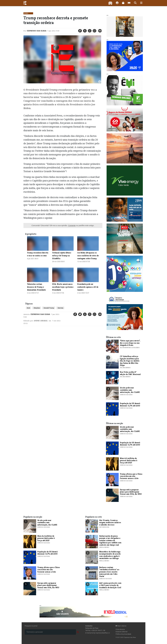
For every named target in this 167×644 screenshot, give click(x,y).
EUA (28, 308)
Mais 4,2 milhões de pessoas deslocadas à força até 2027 (129, 460)
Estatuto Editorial (122, 632)
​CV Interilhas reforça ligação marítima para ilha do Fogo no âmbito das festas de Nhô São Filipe (130, 361)
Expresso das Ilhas (37, 31)
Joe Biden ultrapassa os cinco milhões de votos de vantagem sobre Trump (88, 256)
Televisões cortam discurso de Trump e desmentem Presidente (36, 287)
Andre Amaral (41, 321)
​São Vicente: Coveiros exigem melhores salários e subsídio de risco (110, 523)
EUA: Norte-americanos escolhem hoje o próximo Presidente (63, 287)
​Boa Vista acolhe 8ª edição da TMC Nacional (130, 373)
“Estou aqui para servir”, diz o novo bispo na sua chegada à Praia (130, 343)
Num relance (121, 626)
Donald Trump (49, 308)
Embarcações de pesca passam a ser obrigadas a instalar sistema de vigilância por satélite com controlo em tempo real (110, 540)
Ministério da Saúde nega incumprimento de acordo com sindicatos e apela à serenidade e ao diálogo (110, 555)
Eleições (37, 308)
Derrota (60, 308)
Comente (72, 225)
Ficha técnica (120, 629)
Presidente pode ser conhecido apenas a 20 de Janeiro (88, 287)
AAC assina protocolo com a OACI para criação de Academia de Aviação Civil (110, 585)
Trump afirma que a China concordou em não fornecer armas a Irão (131, 476)
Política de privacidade (123, 634)
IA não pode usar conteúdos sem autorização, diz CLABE (130, 390)
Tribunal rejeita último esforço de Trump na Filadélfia (62, 256)
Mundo (26, 13)
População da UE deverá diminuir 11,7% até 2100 (130, 404)
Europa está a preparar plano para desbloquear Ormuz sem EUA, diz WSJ (131, 492)
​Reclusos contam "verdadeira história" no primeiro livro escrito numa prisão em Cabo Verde (109, 572)
